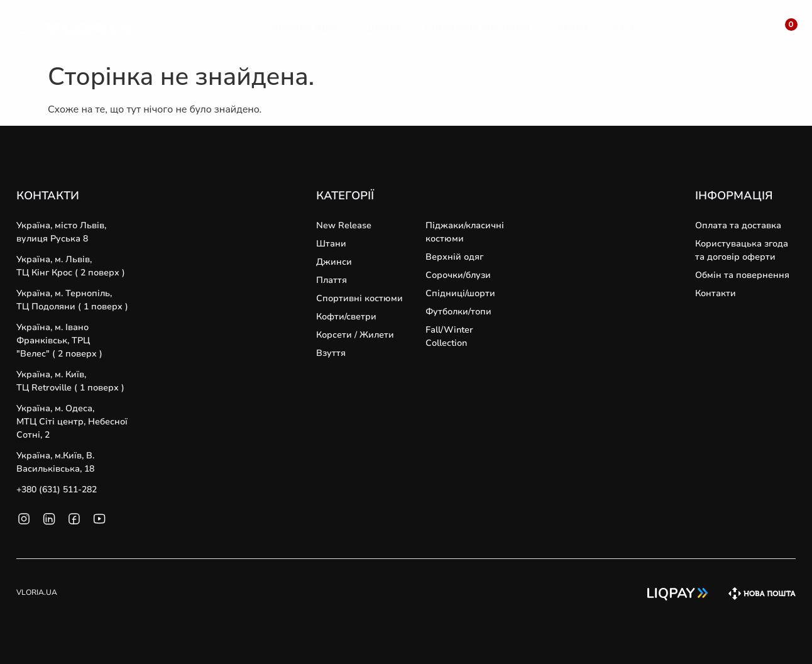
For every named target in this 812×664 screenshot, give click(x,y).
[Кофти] (571, 29)
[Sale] (624, 29)
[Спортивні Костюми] (477, 29)
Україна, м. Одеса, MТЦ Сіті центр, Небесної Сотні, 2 (72, 422)
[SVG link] (22, 30)
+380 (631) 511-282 (57, 490)
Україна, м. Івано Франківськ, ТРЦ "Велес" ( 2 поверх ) (59, 340)
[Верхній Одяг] (306, 29)
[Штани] (382, 29)
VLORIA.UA (37, 592)
